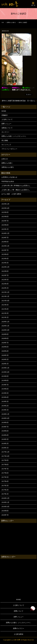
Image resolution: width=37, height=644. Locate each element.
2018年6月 (5, 431)
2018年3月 (5, 439)
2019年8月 (5, 380)
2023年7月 (5, 250)
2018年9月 (5, 423)
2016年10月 (5, 507)
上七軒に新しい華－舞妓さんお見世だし (16, 190)
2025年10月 (5, 208)
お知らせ (5, 159)
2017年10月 (5, 456)
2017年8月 (5, 465)
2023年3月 (5, 263)
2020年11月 (5, 326)
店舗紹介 (5, 115)
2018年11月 (5, 414)
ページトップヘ (33, 609)
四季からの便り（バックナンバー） (14, 136)
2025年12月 (5, 204)
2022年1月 (5, 288)
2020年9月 (5, 334)
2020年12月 (5, 322)
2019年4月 (5, 397)
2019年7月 (5, 385)
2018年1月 (5, 448)
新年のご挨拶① (7, 101)
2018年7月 (5, 427)
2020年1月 (5, 364)
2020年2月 (5, 359)
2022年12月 (5, 267)
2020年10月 (5, 330)
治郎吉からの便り (8, 167)
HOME (4, 111)
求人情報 (5, 140)
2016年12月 (5, 498)
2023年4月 (5, 259)
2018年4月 (5, 435)
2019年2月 (5, 406)
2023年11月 (5, 246)
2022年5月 (5, 280)
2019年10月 (5, 372)
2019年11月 (5, 368)
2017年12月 (5, 452)
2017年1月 (5, 494)
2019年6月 (5, 389)
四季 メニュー (6, 124)
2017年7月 (5, 469)
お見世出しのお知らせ (9, 177)
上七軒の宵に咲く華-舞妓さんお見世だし (16, 186)
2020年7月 (5, 343)
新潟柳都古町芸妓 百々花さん (24, 101)
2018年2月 (5, 444)
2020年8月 (5, 338)
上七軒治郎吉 (19, 634)
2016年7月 (5, 515)
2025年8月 (5, 217)
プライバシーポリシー (9, 149)
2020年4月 (5, 351)
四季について (19, 611)
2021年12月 (5, 292)
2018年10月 (5, 418)
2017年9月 (5, 460)
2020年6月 (5, 347)
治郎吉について (7, 128)
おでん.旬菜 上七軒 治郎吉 (11, 194)
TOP (3, 22)
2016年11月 (5, 502)
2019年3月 (5, 401)
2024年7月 (5, 238)
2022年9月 (5, 271)
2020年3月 (5, 355)
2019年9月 (5, 376)
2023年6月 (5, 254)
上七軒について (7, 119)
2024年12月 (5, 233)
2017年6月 (5, 473)
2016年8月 (5, 511)
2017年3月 (5, 486)
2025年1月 (5, 229)
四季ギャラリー (19, 628)
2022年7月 (5, 275)
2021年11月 (5, 296)
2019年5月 (5, 393)
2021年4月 (5, 309)
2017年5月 (5, 477)
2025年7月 (5, 221)
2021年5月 (5, 305)
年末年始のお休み (8, 181)
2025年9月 (5, 212)
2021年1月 (5, 317)
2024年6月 (5, 242)
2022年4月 (5, 284)
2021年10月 (5, 301)
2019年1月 (5, 410)
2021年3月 (5, 313)
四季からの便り (11, 22)
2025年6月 (5, 225)
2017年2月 (5, 490)
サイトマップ (6, 145)
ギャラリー (5, 132)
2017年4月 (5, 481)
